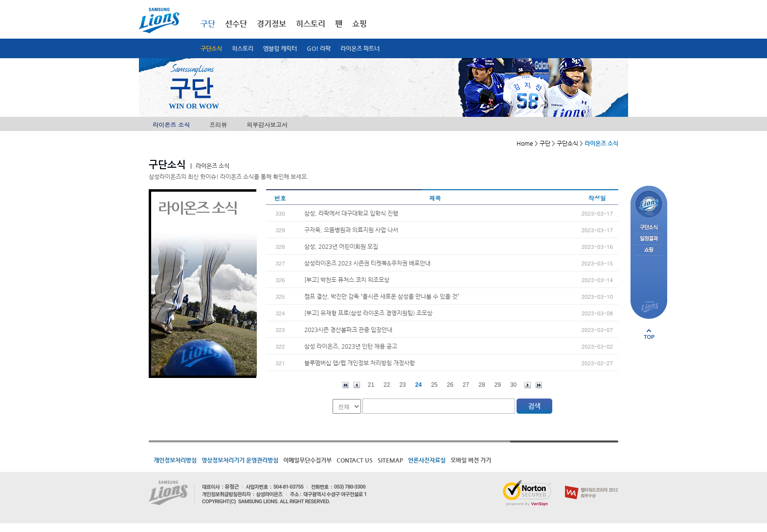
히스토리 (243, 48)
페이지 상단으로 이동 (649, 334)
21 (371, 385)
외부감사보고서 (267, 124)
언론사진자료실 (427, 460)
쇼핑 (360, 24)
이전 (357, 385)
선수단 (236, 24)
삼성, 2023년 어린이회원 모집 (341, 246)
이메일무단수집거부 (307, 460)
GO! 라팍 (319, 48)
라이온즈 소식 (171, 124)
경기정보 (271, 24)
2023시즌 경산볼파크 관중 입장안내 (348, 330)
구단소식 (211, 48)
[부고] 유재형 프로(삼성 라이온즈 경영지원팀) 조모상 (368, 313)
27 (466, 385)
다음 (528, 385)
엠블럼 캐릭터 (280, 48)
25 (434, 385)
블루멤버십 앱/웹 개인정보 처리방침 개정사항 (360, 363)
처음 (346, 385)
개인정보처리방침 (175, 460)
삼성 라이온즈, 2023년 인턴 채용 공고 (351, 346)
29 (498, 385)
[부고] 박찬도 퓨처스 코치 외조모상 (347, 280)
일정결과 (649, 239)
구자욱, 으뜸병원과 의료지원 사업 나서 (351, 230)
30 (513, 385)
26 (450, 385)
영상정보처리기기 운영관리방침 (240, 460)
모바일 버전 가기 (471, 460)
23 (402, 385)
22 (387, 385)
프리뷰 (218, 124)
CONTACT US (355, 460)
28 (482, 385)
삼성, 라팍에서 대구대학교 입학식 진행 (351, 213)
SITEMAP (390, 460)
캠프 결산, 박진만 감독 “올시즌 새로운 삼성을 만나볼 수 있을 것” (382, 296)
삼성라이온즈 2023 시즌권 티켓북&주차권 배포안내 (367, 263)
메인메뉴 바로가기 (0, 0)
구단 (208, 24)
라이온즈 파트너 (360, 48)
